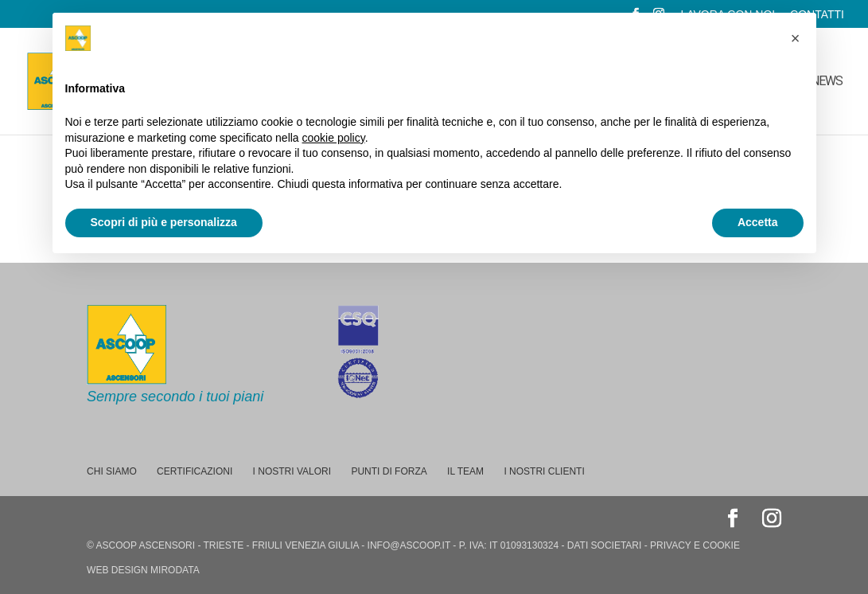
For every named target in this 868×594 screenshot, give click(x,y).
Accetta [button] (758, 222)
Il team (465, 471)
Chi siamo (112, 471)
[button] (796, 38)
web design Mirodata (143, 570)
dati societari (605, 545)
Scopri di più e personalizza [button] (164, 222)
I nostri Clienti (544, 471)
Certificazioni (195, 471)
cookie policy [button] (334, 138)
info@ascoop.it (409, 545)
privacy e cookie (695, 545)
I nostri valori (292, 471)
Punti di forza (389, 471)
